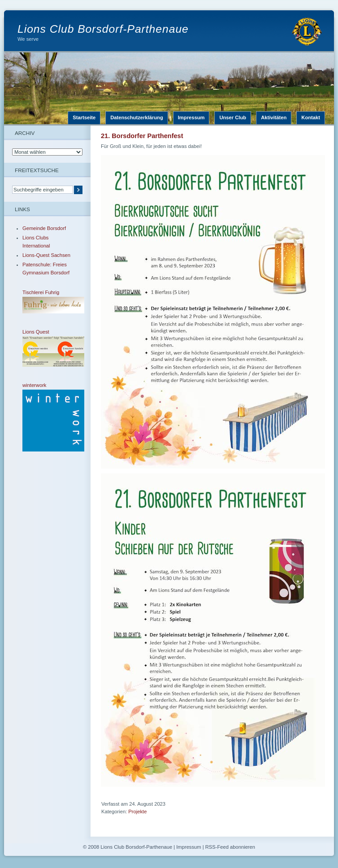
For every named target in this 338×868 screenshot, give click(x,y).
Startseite (84, 117)
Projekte (137, 812)
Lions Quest (47, 348)
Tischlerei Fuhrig (47, 302)
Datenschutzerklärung (137, 117)
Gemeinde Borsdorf (44, 228)
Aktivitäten (274, 117)
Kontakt (311, 117)
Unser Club (233, 117)
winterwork (47, 417)
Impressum (191, 117)
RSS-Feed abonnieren (230, 847)
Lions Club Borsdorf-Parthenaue (103, 29)
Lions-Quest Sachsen (46, 255)
